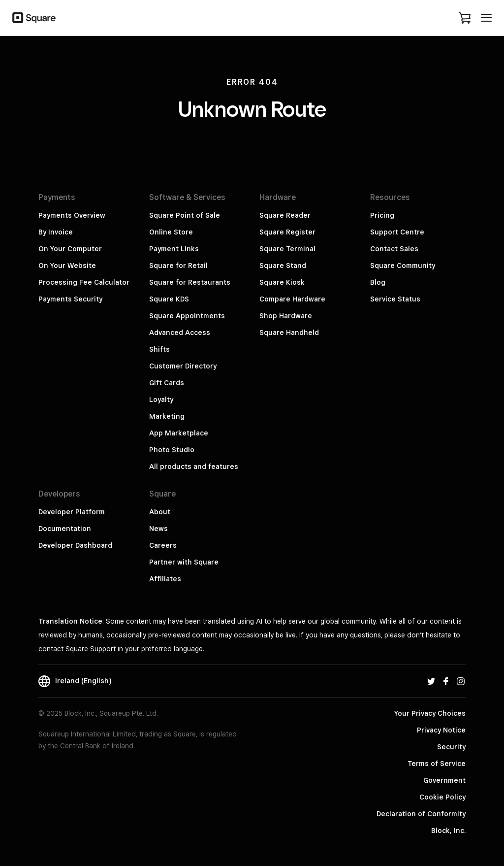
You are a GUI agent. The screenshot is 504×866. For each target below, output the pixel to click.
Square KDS (169, 299)
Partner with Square (184, 562)
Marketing (167, 416)
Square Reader (285, 215)
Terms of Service (437, 764)
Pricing (382, 215)
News (158, 529)
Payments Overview (72, 215)
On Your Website (67, 266)
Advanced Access (180, 333)
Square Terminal (287, 249)
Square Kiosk (282, 282)
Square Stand (283, 266)
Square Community (403, 266)
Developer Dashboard (75, 545)
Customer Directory (183, 366)
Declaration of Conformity (421, 814)
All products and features (194, 466)
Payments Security (70, 299)
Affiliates (165, 579)
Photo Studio (172, 450)
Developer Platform (72, 512)
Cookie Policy (442, 797)
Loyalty (161, 400)
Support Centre (397, 232)
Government (444, 780)
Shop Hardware (286, 316)
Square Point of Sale (185, 215)
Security (451, 747)
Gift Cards (167, 383)
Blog (378, 282)
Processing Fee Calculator (84, 282)
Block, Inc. (448, 831)
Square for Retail (178, 266)
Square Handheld (289, 333)
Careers (163, 545)
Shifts (159, 349)
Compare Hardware (292, 299)
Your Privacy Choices (430, 713)
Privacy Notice (441, 730)
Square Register (287, 232)
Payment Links (174, 249)
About (160, 512)
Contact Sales (394, 249)
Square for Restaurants (190, 282)
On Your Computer (70, 249)
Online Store (171, 232)
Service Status (395, 299)
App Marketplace (179, 433)
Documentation (65, 529)
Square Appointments (187, 316)
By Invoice (56, 232)
